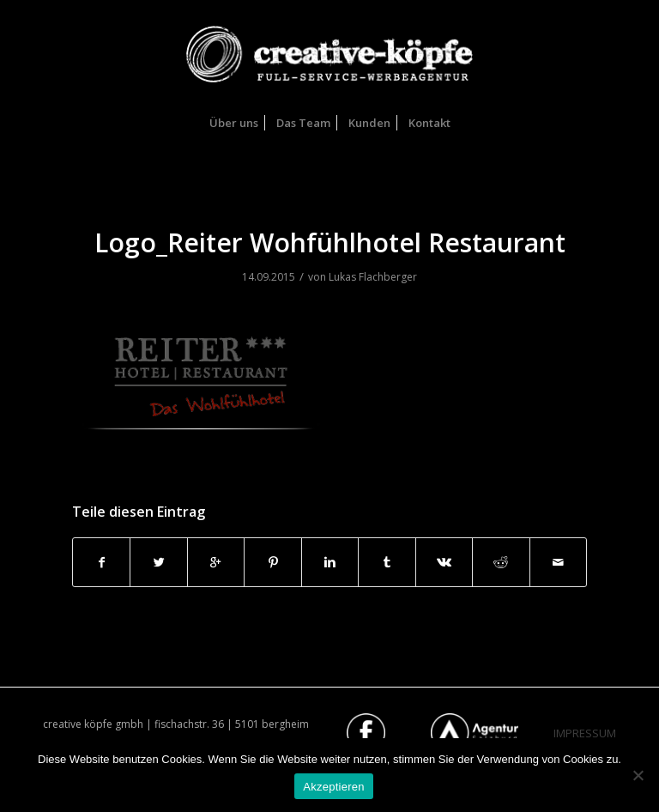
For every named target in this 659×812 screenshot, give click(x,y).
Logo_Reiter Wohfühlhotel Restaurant (330, 242)
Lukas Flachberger (373, 277)
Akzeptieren (333, 787)
